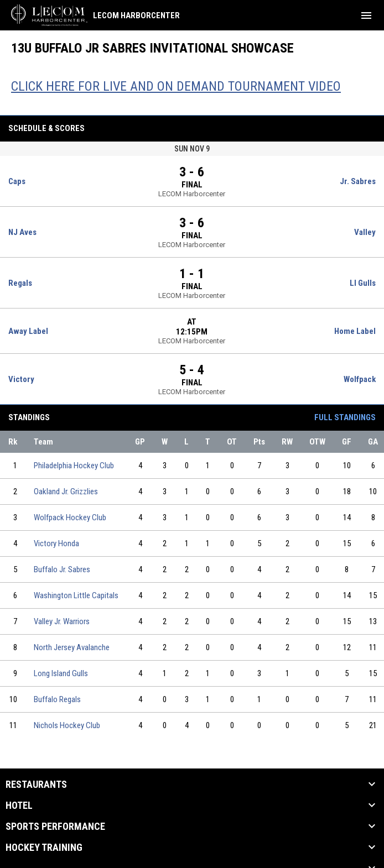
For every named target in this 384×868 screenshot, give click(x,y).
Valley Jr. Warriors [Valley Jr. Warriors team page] (62, 621)
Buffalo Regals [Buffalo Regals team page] (57, 699)
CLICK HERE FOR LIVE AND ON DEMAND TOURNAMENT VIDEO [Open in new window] (176, 86)
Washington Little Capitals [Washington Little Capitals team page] (76, 595)
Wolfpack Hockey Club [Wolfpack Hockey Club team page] (70, 517)
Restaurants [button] (36, 785)
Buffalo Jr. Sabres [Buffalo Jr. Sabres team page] (62, 569)
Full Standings (345, 417)
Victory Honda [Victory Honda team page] (56, 543)
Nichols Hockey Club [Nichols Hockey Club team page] (67, 725)
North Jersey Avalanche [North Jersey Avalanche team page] (72, 647)
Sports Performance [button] (55, 827)
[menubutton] (366, 15)
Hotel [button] (19, 806)
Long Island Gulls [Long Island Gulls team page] (61, 673)
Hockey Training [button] (44, 848)
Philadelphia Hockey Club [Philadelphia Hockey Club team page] (74, 466)
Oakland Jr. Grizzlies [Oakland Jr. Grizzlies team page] (66, 491)
